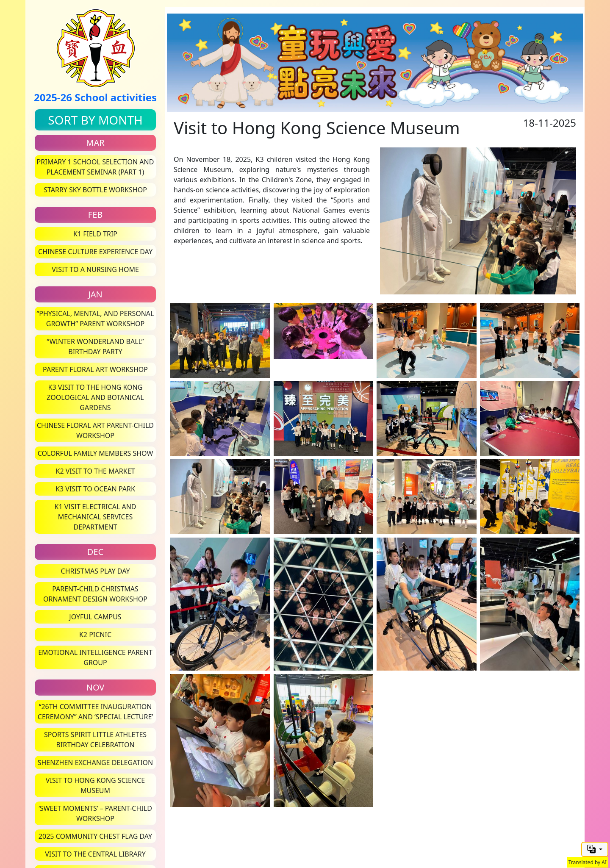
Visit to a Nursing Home (95, 269)
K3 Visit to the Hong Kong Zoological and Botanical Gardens (95, 397)
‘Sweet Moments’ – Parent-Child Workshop (95, 813)
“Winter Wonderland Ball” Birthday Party (96, 347)
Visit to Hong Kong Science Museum (95, 785)
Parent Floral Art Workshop (95, 369)
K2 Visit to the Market (96, 471)
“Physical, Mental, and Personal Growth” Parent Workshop (96, 319)
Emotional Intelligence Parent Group (95, 657)
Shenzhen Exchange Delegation (96, 763)
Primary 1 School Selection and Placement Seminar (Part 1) (96, 167)
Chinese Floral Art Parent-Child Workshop (95, 430)
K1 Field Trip (95, 234)
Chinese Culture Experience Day (95, 252)
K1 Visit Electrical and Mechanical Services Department (95, 517)
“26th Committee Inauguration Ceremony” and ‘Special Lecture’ (95, 712)
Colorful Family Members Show (96, 453)
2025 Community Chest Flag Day (95, 836)
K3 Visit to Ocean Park (95, 489)
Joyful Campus (95, 617)
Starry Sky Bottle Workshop (95, 190)
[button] (595, 849)
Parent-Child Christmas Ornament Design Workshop (95, 594)
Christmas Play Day (96, 571)
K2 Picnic (95, 635)
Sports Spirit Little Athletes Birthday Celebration (95, 740)
